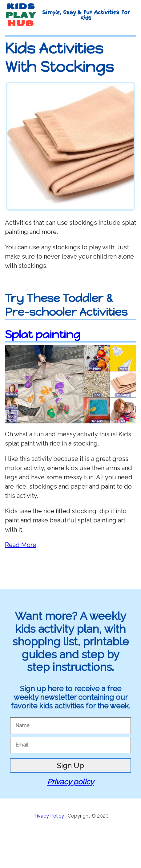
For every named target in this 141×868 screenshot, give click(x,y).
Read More (21, 545)
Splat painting (43, 334)
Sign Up (70, 765)
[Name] (70, 726)
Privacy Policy (48, 816)
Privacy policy (70, 782)
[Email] (70, 745)
